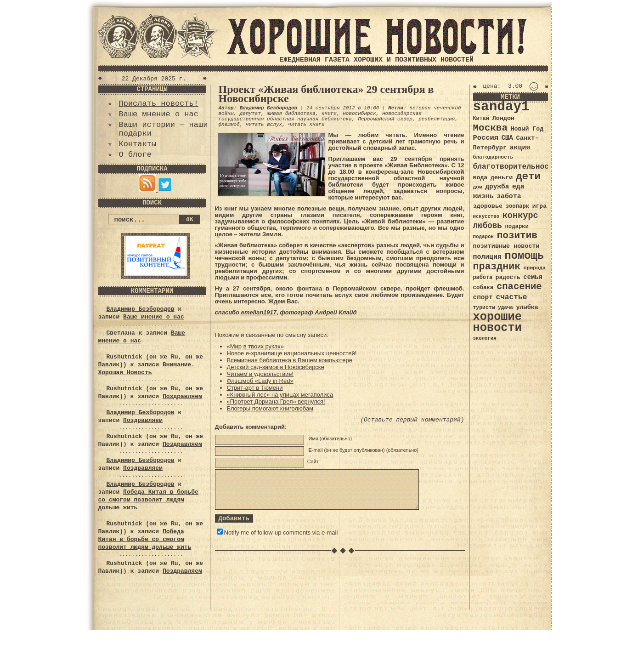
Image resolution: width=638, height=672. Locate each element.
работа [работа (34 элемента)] (483, 278)
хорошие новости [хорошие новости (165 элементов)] (498, 322)
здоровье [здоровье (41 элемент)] (488, 206)
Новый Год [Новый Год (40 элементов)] (527, 129)
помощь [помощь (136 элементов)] (524, 256)
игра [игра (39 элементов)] (539, 206)
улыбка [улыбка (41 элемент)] (527, 307)
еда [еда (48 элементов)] (518, 187)
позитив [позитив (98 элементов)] (517, 236)
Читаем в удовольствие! (260, 374)
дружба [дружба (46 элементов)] (497, 187)
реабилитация (437, 119)
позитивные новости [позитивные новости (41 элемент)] (506, 246)
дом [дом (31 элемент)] (478, 187)
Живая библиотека (291, 114)
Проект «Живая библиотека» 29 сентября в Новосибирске (326, 94)
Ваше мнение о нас (159, 114)
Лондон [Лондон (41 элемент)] (503, 118)
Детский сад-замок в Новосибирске (276, 367)
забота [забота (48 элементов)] (509, 196)
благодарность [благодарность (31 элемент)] (493, 157)
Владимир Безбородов (141, 309)
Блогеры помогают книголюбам (270, 408)
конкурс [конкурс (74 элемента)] (520, 216)
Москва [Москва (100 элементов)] (491, 128)
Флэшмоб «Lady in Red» (260, 381)
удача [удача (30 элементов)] (505, 308)
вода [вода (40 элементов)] (480, 178)
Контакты (138, 144)
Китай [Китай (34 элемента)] (481, 119)
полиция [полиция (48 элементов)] (487, 257)
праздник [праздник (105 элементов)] (497, 267)
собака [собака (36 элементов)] (483, 288)
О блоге (135, 155)
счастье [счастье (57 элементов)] (511, 297)
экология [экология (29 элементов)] (485, 338)
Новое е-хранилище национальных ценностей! (292, 353)
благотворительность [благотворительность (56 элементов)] (516, 167)
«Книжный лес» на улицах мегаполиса (280, 395)
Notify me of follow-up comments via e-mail (281, 532)
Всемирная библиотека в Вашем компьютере (290, 360)
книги (329, 114)
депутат (250, 114)
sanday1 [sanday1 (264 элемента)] (501, 107)
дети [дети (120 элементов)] (528, 177)
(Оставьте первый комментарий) (412, 420)
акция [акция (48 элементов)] (520, 148)
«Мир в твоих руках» (256, 346)
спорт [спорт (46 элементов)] (483, 297)
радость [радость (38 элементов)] (508, 277)
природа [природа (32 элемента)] (535, 268)
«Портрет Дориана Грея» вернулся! (276, 401)
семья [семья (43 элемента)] (533, 277)
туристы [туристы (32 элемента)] (484, 307)
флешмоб (229, 125)
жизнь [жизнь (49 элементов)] (483, 196)
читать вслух (264, 125)
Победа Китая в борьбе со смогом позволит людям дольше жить (148, 500)
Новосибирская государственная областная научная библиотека (320, 116)
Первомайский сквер (385, 119)
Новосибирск (359, 114)
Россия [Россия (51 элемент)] (486, 138)
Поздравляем (182, 396)
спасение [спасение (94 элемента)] (519, 287)
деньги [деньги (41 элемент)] (502, 178)
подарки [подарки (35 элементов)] (517, 227)
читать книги (306, 125)
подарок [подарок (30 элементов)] (484, 237)
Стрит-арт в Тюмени (255, 388)
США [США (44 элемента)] (507, 138)
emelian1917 (259, 312)
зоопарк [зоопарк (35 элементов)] (517, 206)
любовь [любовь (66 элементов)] (488, 226)
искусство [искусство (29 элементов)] (486, 216)
